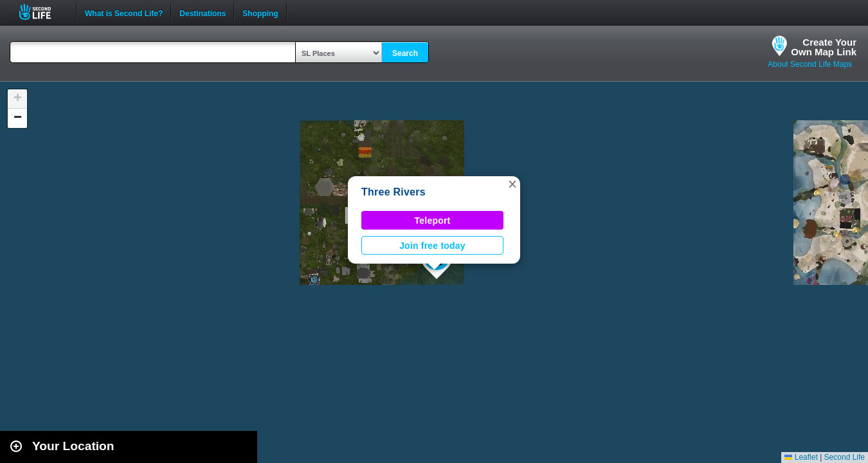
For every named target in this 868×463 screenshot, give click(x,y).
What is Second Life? (124, 12)
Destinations (203, 12)
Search (405, 53)
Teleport (433, 221)
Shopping (260, 12)
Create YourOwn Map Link (824, 47)
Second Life (42, 12)
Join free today (432, 246)
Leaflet (801, 457)
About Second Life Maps (810, 64)
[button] (512, 184)
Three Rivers (393, 192)
